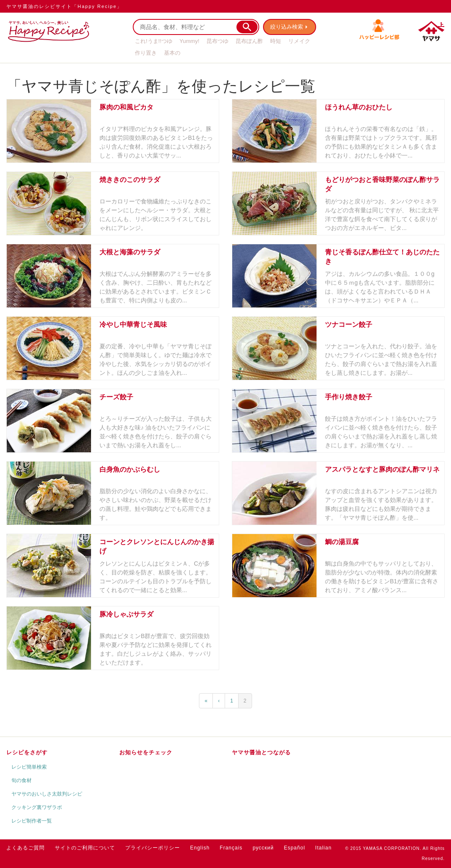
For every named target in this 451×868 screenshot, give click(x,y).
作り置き (146, 53)
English (200, 848)
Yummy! (189, 41)
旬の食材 (21, 780)
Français (231, 848)
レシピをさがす (27, 752)
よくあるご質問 (26, 848)
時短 (276, 41)
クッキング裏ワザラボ (37, 807)
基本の (172, 53)
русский (263, 848)
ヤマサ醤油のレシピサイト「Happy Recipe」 (64, 6)
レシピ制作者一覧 (32, 821)
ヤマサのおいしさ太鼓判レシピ (47, 794)
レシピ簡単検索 (29, 767)
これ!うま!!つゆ (154, 41)
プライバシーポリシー (153, 848)
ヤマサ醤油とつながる (261, 752)
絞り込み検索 (287, 27)
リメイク (299, 41)
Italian (323, 848)
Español (294, 848)
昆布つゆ (217, 41)
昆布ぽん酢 (249, 41)
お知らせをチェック (146, 752)
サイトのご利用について (85, 848)
